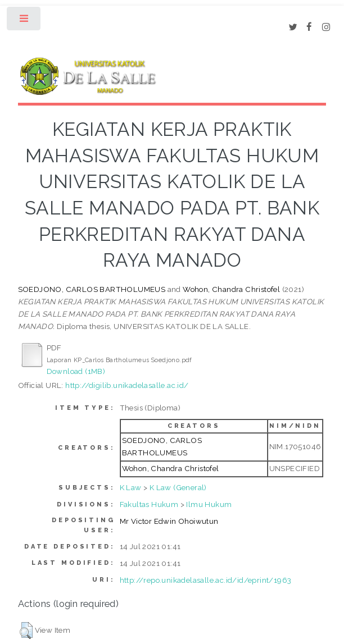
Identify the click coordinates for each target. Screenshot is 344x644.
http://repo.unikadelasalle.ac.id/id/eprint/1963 (206, 580)
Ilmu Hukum (209, 504)
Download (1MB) (76, 371)
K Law (131, 487)
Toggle (24, 21)
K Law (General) (178, 487)
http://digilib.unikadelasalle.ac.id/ (127, 385)
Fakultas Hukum (149, 504)
